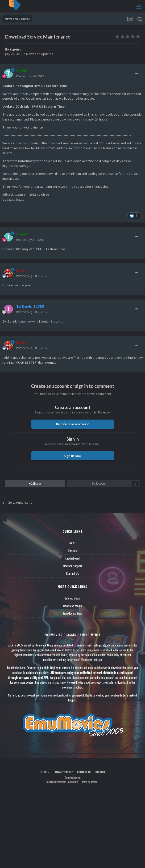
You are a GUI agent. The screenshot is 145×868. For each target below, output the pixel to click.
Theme (44, 772)
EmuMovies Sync (72, 613)
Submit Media (73, 598)
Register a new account (72, 424)
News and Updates (40, 54)
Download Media (73, 606)
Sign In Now (73, 456)
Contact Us (72, 573)
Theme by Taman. (89, 782)
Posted (30, 76)
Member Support (72, 566)
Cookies (101, 772)
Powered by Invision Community (62, 782)
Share (35, 483)
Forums (73, 551)
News (73, 543)
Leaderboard (72, 558)
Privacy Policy (63, 772)
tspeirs (15, 49)
